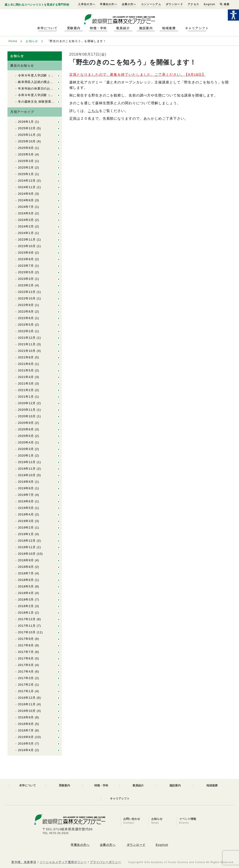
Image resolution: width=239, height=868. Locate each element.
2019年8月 (26, 488)
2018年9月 (26, 560)
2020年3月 (26, 449)
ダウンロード (174, 4)
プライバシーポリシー (105, 862)
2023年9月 (26, 253)
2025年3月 (26, 161)
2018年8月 (26, 567)
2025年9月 (26, 148)
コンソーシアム (151, 4)
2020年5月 (26, 436)
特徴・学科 (98, 28)
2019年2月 (26, 528)
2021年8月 (26, 357)
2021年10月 (27, 351)
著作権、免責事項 (24, 862)
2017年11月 (27, 626)
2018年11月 (27, 547)
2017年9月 (26, 639)
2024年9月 (26, 194)
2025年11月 (27, 135)
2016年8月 (26, 724)
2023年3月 (26, 279)
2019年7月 (26, 495)
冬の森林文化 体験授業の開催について (46, 102)
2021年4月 (26, 377)
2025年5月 (26, 154)
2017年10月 (27, 632)
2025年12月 (27, 128)
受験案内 (74, 28)
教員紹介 (123, 28)
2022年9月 (26, 305)
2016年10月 (27, 711)
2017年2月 (26, 685)
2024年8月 (26, 200)
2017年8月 (26, 645)
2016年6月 (26, 737)
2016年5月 (26, 744)
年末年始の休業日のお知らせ (39, 88)
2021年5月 (26, 370)
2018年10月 (27, 554)
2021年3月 (26, 384)
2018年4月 (26, 593)
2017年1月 (26, 691)
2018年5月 (26, 586)
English (209, 4)
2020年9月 (26, 423)
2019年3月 (26, 521)
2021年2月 (26, 390)
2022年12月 (27, 292)
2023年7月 (26, 266)
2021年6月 (26, 364)
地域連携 (169, 28)
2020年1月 (26, 456)
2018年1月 (26, 613)
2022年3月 (26, 331)
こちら (93, 111)
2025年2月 (26, 167)
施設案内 (146, 28)
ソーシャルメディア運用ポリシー (63, 862)
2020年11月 (27, 410)
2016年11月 (27, 704)
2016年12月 (27, 698)
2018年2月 (26, 606)
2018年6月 (26, 580)
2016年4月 (26, 750)
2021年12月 (27, 338)
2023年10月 (27, 246)
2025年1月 (26, 174)
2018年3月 (26, 600)
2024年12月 (27, 181)
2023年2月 (26, 285)
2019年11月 (27, 469)
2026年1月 (26, 122)
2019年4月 (26, 514)
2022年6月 (26, 318)
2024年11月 (27, 187)
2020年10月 (27, 416)
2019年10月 (27, 475)
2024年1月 (26, 233)
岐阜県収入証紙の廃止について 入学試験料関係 (53, 82)
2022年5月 (26, 325)
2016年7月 (26, 730)
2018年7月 (26, 573)
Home (13, 41)
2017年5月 (26, 665)
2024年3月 (26, 220)
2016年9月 (26, 717)
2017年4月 (26, 672)
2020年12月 (27, 403)
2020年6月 (26, 429)
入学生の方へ (87, 4)
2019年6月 (26, 501)
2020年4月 (26, 442)
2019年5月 (26, 508)
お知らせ (32, 41)
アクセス (193, 4)
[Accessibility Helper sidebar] (233, 15)
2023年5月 (26, 272)
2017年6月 (26, 658)
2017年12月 (27, 619)
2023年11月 (27, 240)
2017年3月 (26, 678)
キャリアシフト (197, 28)
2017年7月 (26, 652)
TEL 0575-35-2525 (56, 833)
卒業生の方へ (109, 4)
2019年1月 (26, 534)
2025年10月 (27, 141)
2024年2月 (26, 226)
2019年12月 (27, 462)
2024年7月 (26, 207)
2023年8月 (26, 259)
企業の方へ (129, 4)
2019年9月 (26, 482)
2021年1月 (26, 397)
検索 (225, 4)
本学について (47, 28)
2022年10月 (27, 298)
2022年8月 (26, 312)
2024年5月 (26, 213)
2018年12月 (27, 541)
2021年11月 (27, 344)
